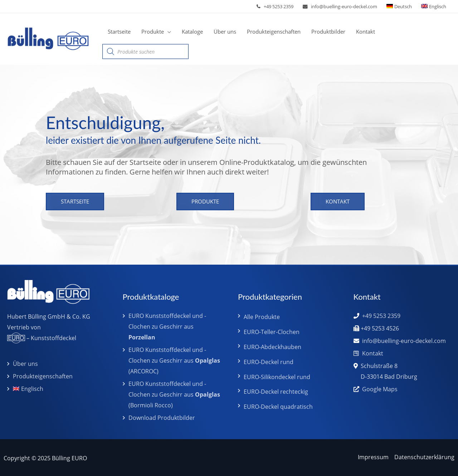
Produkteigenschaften (43, 376)
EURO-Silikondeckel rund (277, 377)
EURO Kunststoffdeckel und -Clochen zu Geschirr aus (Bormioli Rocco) (174, 394)
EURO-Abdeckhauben (272, 347)
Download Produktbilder (162, 418)
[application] (167, 31)
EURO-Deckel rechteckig (276, 392)
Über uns (25, 364)
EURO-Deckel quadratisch (278, 407)
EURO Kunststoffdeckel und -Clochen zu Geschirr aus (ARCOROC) (174, 360)
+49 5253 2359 (279, 6)
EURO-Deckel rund (269, 362)
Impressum (373, 457)
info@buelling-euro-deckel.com (344, 6)
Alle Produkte (262, 317)
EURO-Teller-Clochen (272, 332)
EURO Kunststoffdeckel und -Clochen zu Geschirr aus (167, 327)
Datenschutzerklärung (424, 457)
